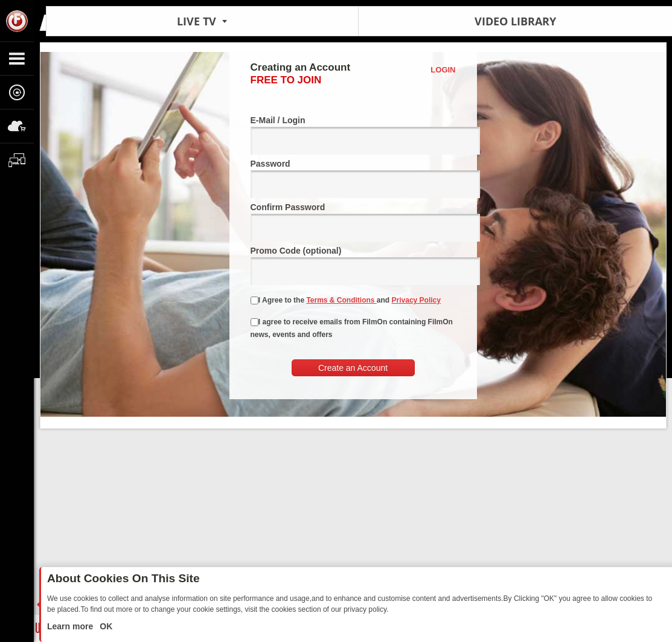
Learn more (71, 626)
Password (353, 178)
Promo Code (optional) (353, 265)
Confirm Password (353, 222)
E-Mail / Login (353, 135)
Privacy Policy (416, 300)
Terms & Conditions (341, 300)
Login (443, 70)
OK (105, 626)
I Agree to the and (346, 300)
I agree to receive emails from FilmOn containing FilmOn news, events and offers (352, 328)
